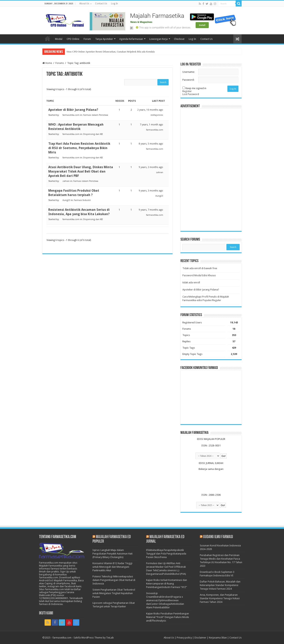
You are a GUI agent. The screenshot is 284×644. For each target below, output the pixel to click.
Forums (60, 63)
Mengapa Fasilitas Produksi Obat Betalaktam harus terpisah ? (74, 193)
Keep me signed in (196, 88)
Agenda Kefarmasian (131, 39)
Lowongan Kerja (158, 39)
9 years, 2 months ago (151, 167)
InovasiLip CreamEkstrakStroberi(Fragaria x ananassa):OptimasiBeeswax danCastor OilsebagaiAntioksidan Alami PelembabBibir (165, 600)
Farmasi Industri (82, 200)
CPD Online (73, 39)
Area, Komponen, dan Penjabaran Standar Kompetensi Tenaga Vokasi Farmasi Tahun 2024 (220, 598)
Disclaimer (200, 638)
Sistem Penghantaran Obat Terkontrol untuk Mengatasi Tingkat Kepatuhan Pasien (114, 593)
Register (187, 91)
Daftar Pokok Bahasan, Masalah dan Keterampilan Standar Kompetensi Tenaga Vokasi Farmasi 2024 (220, 585)
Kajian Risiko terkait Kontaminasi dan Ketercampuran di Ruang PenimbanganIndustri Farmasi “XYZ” (167, 584)
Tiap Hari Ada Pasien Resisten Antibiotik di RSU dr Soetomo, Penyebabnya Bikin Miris (79, 148)
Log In (114, 4)
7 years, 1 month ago (151, 125)
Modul (59, 39)
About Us (84, 4)
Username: (189, 72)
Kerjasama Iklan (218, 638)
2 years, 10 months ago (150, 110)
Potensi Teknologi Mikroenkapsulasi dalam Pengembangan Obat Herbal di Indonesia (114, 580)
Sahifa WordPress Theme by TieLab (94, 638)
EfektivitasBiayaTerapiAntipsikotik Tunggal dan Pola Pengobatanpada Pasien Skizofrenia (166, 554)
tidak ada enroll (191, 282)
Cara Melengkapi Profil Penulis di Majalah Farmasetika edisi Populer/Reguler (206, 298)
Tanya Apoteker (104, 39)
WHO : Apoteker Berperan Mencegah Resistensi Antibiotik (76, 127)
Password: (188, 80)
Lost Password (191, 94)
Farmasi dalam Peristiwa (96, 115)
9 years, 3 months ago (151, 191)
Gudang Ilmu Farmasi (218, 537)
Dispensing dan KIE (93, 134)
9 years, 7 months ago (151, 210)
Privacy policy (184, 638)
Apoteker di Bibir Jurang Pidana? (73, 110)
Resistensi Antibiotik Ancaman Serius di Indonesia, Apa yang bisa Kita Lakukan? (79, 212)
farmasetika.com (62, 638)
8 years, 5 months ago (151, 144)
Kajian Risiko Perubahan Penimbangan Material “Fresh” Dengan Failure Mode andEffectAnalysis (168, 617)
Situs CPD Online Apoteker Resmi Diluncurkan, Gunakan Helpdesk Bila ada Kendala (111, 52)
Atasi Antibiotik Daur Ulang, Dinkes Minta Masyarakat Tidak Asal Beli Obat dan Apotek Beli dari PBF (81, 171)
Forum (87, 39)
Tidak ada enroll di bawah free (200, 268)
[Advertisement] (211, 170)
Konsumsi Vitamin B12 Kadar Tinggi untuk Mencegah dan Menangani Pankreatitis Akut (112, 567)
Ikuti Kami (46, 613)
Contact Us (101, 4)
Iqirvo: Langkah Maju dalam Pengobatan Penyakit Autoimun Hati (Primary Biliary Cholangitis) (113, 554)
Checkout (179, 39)
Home (48, 38)
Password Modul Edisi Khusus (199, 275)
